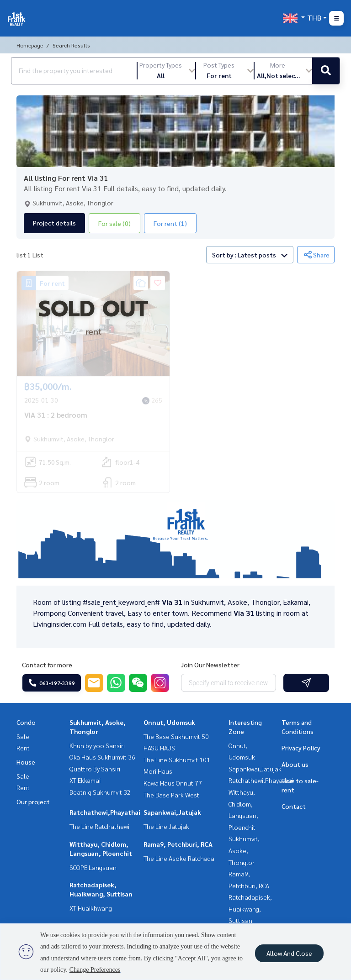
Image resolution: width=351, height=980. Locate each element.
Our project (33, 802)
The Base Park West (171, 795)
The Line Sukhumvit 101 (177, 760)
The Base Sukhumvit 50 (176, 736)
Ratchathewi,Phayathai (105, 812)
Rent (23, 748)
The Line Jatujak (166, 826)
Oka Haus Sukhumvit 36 (102, 757)
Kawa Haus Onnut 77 (173, 783)
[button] (166, 71)
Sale (23, 736)
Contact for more (47, 665)
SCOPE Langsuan (93, 867)
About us (295, 764)
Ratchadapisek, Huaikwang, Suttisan (250, 909)
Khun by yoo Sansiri (97, 745)
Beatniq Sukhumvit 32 (100, 792)
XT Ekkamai (85, 780)
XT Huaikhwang (91, 908)
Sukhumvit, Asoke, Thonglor (244, 850)
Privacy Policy (301, 748)
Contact (294, 806)
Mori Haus (158, 771)
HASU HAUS (159, 748)
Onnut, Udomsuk (169, 722)
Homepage (30, 45)
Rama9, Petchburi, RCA (178, 844)
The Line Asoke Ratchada (179, 858)
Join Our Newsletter (210, 665)
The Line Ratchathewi (99, 826)
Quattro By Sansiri (95, 769)
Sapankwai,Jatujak (172, 812)
